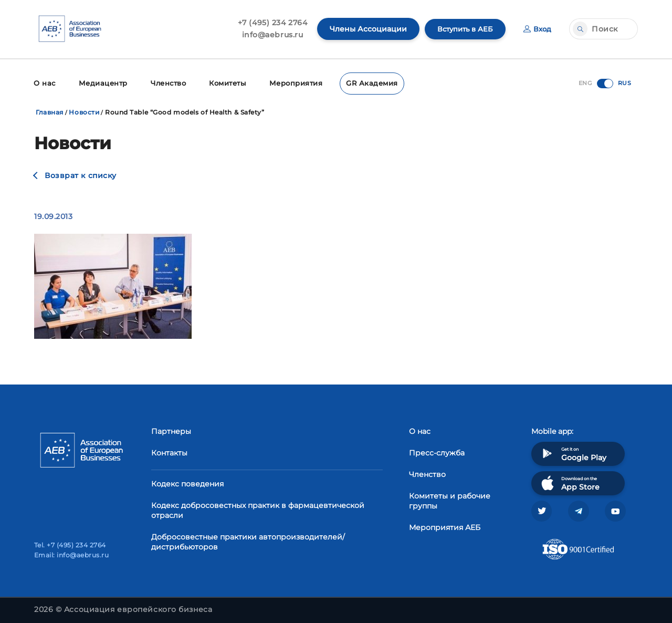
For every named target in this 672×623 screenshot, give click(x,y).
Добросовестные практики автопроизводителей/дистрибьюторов (248, 541)
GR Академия (363, 83)
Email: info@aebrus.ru (71, 555)
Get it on (573, 453)
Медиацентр (100, 83)
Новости (84, 111)
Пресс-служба (437, 452)
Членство (164, 83)
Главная (50, 111)
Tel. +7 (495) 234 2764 (70, 545)
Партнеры (171, 430)
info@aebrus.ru (267, 35)
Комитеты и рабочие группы (450, 500)
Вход (537, 29)
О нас (44, 83)
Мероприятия (290, 83)
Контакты (169, 452)
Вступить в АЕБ (462, 29)
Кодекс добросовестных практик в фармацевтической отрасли (258, 509)
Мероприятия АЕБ (445, 526)
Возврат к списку (81, 174)
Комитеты (223, 83)
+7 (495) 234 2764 (267, 23)
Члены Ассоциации (363, 29)
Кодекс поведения (187, 483)
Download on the (569, 482)
